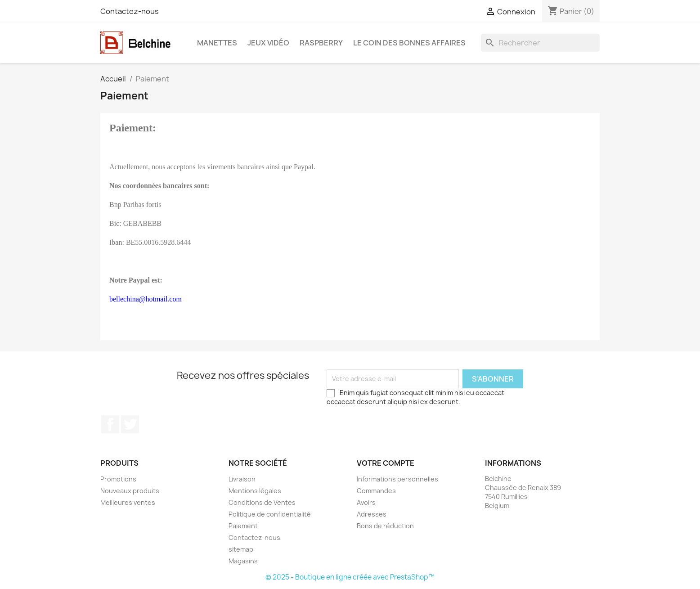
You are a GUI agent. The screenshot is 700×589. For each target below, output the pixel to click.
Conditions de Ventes (262, 502)
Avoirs (366, 502)
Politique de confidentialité (270, 514)
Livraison (242, 479)
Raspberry (321, 43)
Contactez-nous (130, 11)
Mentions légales (255, 491)
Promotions (118, 479)
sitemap (241, 549)
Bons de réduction (385, 526)
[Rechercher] (540, 43)
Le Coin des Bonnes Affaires (409, 43)
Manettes (217, 43)
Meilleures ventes (128, 502)
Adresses (372, 514)
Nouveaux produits (130, 491)
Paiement (243, 526)
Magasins (243, 561)
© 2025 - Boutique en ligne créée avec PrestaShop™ (350, 577)
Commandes (376, 491)
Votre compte (386, 463)
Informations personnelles (397, 479)
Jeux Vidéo (268, 43)
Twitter (130, 424)
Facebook (110, 424)
